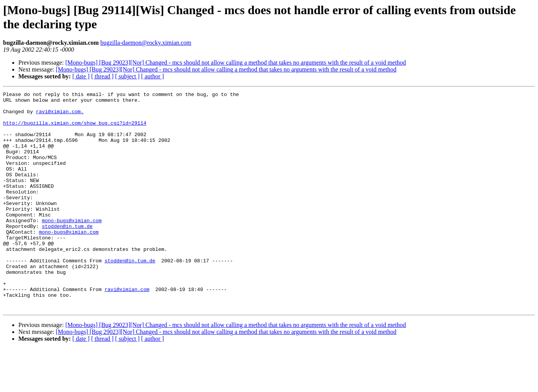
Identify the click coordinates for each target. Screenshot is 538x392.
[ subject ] (127, 76)
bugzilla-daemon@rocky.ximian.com (146, 43)
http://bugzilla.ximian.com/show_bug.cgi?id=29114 (75, 130)
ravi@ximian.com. (60, 116)
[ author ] (153, 76)
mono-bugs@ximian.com (72, 247)
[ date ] (81, 76)
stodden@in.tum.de (67, 254)
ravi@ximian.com (127, 329)
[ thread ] (102, 76)
